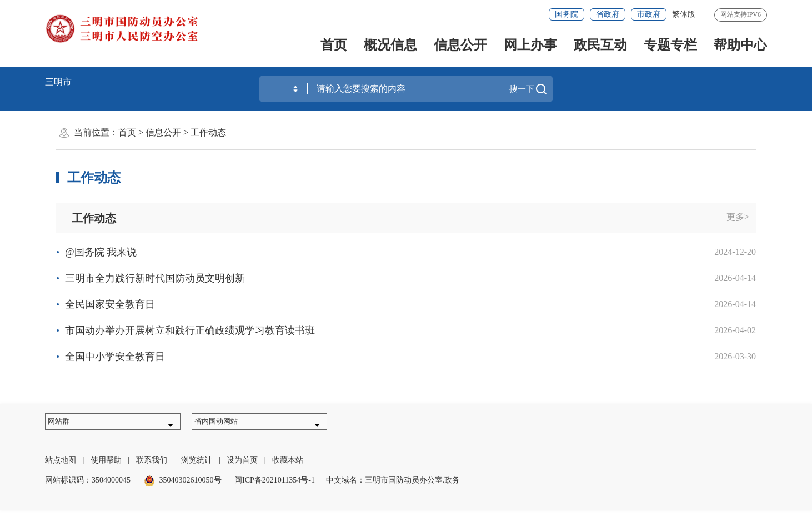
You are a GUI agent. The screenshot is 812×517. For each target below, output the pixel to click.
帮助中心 (740, 45)
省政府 (608, 14)
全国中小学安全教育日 (115, 357)
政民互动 (600, 45)
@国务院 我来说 (101, 252)
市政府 (649, 14)
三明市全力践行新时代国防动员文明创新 (155, 278)
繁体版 (684, 14)
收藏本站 (288, 467)
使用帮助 (106, 467)
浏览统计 (197, 467)
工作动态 (208, 132)
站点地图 (61, 467)
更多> (738, 217)
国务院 (567, 14)
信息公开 (460, 45)
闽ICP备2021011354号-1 (275, 487)
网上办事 (530, 45)
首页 (334, 45)
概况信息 (390, 45)
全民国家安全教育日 (110, 304)
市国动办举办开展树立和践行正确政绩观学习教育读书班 (190, 330)
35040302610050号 (183, 487)
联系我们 (152, 467)
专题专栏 (670, 45)
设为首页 (242, 467)
